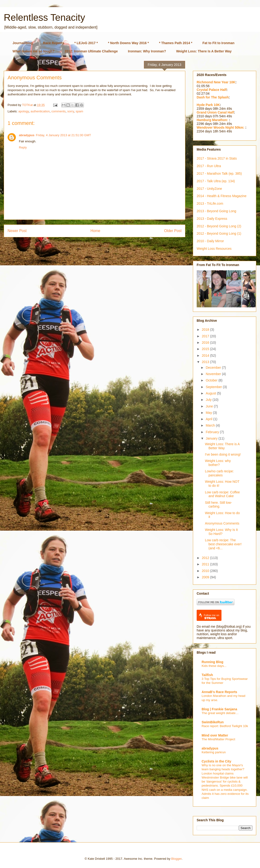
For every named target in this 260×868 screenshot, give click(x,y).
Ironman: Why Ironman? (147, 51)
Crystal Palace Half (212, 90)
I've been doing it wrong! (223, 454)
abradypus (27, 135)
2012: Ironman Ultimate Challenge (91, 51)
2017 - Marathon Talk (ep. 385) (219, 174)
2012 (206, 558)
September (214, 387)
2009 (206, 577)
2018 (206, 330)
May (209, 413)
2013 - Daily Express (212, 219)
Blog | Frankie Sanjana (219, 709)
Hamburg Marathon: (213, 120)
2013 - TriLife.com (210, 203)
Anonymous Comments (222, 523)
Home (95, 231)
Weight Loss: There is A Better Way (222, 446)
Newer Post (17, 231)
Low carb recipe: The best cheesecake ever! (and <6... (223, 544)
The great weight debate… (220, 713)
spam (79, 111)
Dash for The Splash (213, 97)
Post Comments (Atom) (104, 246)
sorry (71, 111)
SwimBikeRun (213, 722)
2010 (206, 571)
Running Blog (212, 662)
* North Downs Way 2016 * (128, 43)
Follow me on (211, 617)
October (212, 380)
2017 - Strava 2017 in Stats (217, 158)
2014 (206, 356)
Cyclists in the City (216, 761)
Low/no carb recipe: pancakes (219, 473)
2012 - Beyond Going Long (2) (219, 226)
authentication (40, 111)
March (211, 425)
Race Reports (54, 43)
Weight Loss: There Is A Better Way (204, 51)
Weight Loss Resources (214, 249)
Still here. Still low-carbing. (218, 505)
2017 (206, 336)
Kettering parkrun (214, 752)
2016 (206, 343)
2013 (206, 362)
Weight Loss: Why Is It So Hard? (221, 532)
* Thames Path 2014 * (176, 43)
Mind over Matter (215, 735)
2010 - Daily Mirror (210, 241)
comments (59, 111)
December (214, 368)
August (211, 393)
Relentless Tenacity (44, 17)
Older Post (173, 231)
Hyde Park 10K (208, 105)
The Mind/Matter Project (218, 739)
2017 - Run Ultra (209, 166)
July (209, 400)
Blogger (176, 859)
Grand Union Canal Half (215, 112)
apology (24, 111)
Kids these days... (214, 666)
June (210, 406)
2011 (206, 564)
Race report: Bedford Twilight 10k (225, 726)
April (209, 419)
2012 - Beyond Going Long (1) (219, 233)
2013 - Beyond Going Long (216, 211)
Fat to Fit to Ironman (219, 43)
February (213, 432)
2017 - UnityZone (209, 189)
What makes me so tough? (33, 51)
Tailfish (207, 675)
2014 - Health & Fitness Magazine (222, 196)
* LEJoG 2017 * (86, 43)
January (212, 438)
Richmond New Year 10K (216, 82)
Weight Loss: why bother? (218, 463)
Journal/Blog (23, 43)
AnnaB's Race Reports (219, 692)
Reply (23, 147)
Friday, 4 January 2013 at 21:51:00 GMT (63, 135)
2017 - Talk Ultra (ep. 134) (216, 181)
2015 (206, 349)
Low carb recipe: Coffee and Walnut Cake (222, 494)
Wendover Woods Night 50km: (221, 127)
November (214, 374)
